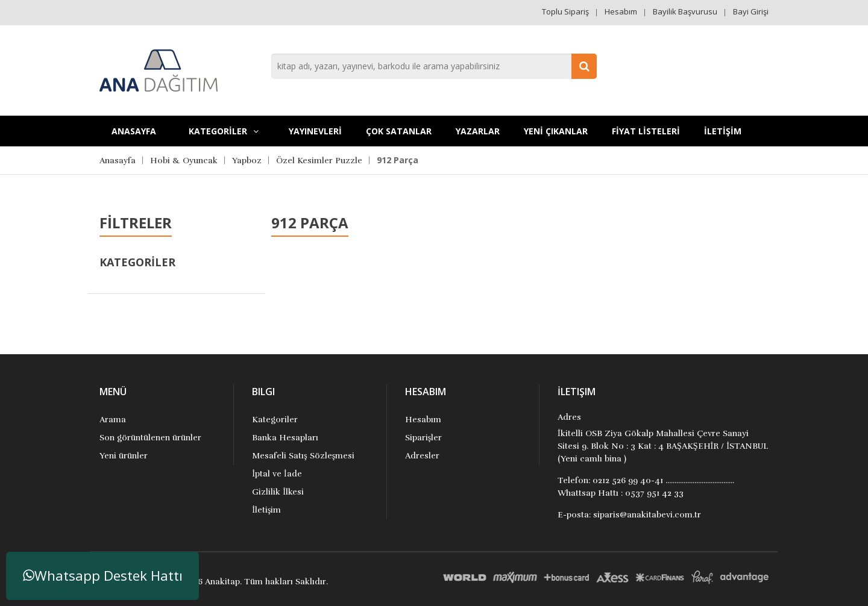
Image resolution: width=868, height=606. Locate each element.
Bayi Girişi (751, 11)
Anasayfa (134, 131)
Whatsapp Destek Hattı (103, 576)
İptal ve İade (277, 474)
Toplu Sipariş (565, 11)
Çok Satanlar (399, 131)
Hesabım (621, 11)
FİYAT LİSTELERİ (646, 131)
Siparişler (423, 438)
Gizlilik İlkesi (278, 492)
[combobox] (434, 66)
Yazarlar (478, 131)
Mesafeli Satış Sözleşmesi (303, 456)
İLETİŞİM (723, 131)
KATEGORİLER (224, 131)
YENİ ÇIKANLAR (556, 131)
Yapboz (247, 161)
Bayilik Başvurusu (685, 11)
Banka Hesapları (285, 438)
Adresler (422, 456)
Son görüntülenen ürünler (150, 438)
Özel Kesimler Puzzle (319, 161)
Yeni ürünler (124, 456)
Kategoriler (275, 420)
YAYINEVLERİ (315, 131)
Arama (113, 420)
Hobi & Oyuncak (184, 161)
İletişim (266, 510)
